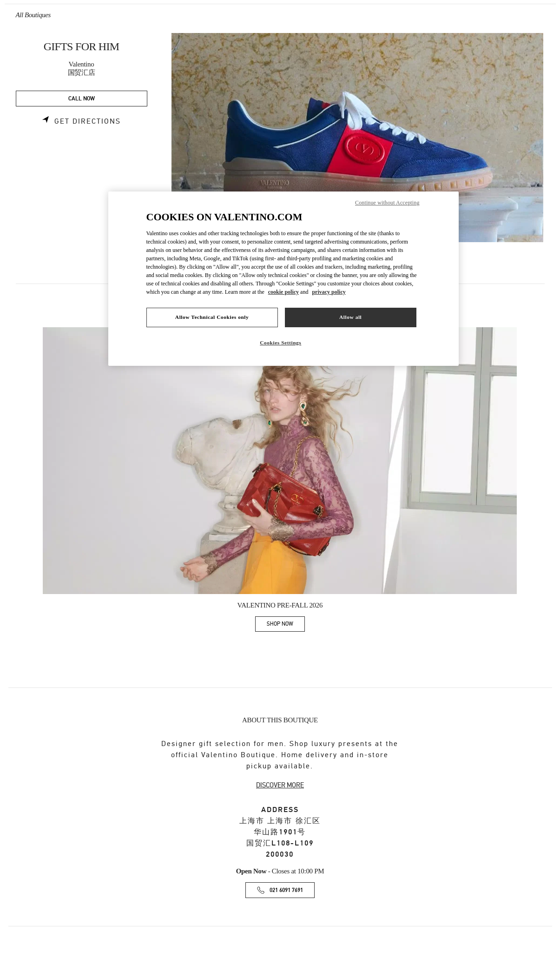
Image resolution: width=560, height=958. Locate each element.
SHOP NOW (286, 625)
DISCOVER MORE (280, 785)
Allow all (350, 317)
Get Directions (88, 121)
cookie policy (283, 292)
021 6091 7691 (286, 890)
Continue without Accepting (387, 203)
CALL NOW (82, 99)
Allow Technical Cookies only (212, 317)
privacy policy (329, 292)
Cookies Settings (280, 343)
